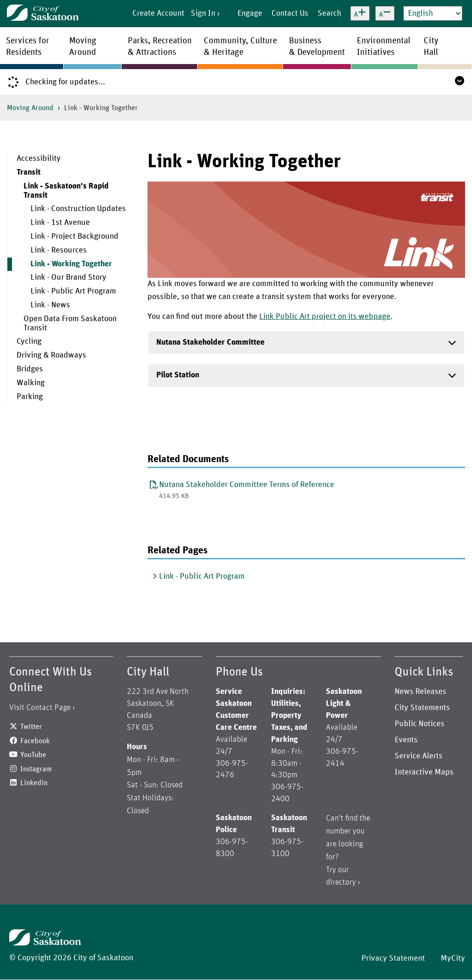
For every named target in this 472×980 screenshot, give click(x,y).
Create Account (158, 13)
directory (341, 882)
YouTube (33, 755)
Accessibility (39, 158)
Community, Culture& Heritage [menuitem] (240, 47)
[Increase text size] (360, 13)
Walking (31, 383)
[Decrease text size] (385, 13)
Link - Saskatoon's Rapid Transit (66, 191)
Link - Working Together (71, 264)
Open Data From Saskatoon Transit (70, 323)
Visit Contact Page (40, 708)
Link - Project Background (74, 236)
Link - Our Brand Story (68, 277)
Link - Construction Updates (78, 209)
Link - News (50, 305)
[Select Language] (433, 13)
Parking (30, 397)
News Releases (420, 692)
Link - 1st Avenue (60, 223)
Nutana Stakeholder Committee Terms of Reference (247, 485)
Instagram (36, 769)
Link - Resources (59, 250)
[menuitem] (71, 159)
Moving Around (30, 108)
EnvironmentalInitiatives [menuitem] (383, 47)
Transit (29, 172)
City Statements (422, 708)
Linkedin (34, 783)
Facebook (35, 741)
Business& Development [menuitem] (317, 47)
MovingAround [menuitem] (83, 47)
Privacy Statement (393, 958)
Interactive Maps (424, 772)
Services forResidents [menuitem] (28, 47)
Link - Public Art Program (73, 291)
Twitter (31, 727)
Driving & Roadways (51, 355)
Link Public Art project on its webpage (325, 317)
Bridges (30, 369)
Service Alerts (419, 756)
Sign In (203, 13)
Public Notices (419, 724)
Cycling (29, 341)
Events (406, 740)
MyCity (453, 958)
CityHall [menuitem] (431, 47)
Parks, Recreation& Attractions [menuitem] (160, 47)
